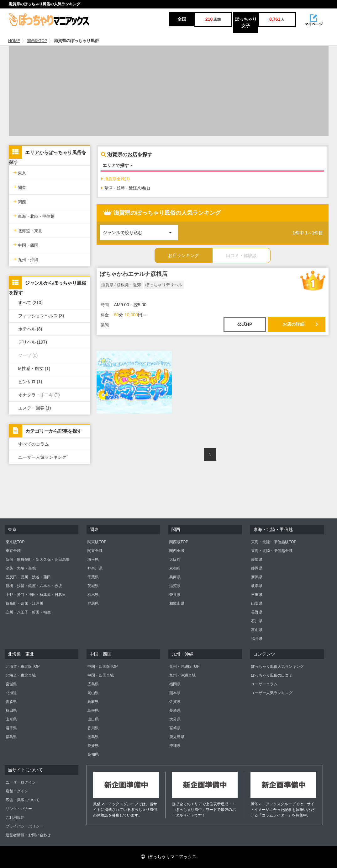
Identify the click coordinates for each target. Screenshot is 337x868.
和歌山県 (177, 603)
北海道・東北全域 (21, 675)
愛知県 (257, 560)
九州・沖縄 (26, 259)
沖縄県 (175, 746)
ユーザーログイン (21, 782)
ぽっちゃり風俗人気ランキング (277, 667)
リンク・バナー (19, 809)
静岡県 (257, 568)
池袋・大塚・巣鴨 (21, 568)
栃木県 (93, 595)
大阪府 (175, 560)
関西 (20, 201)
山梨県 (257, 603)
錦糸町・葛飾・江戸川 (24, 603)
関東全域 (95, 551)
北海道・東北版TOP (23, 667)
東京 (20, 172)
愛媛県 (93, 746)
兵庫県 (175, 577)
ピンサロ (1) (30, 382)
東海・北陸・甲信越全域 (272, 551)
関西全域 (177, 551)
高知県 (93, 754)
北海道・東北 (28, 230)
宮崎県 (175, 728)
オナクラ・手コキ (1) (39, 395)
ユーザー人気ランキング (42, 457)
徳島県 (93, 737)
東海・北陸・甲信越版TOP (274, 542)
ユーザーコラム (264, 684)
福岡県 (175, 684)
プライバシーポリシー (24, 826)
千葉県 (93, 577)
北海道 (11, 693)
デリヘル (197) (33, 342)
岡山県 (93, 693)
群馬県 (93, 603)
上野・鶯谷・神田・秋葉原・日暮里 (36, 595)
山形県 (11, 719)
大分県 (175, 719)
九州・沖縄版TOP (184, 667)
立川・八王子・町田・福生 (28, 612)
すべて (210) (31, 303)
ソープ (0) (28, 355)
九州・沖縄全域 (182, 675)
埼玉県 (93, 560)
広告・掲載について (23, 800)
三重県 (257, 595)
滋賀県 (175, 586)
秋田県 (11, 710)
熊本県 (175, 693)
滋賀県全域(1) (116, 179)
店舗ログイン (17, 791)
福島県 (11, 737)
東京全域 (13, 551)
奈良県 (175, 595)
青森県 (11, 702)
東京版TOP (15, 542)
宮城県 (11, 684)
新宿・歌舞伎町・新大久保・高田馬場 (38, 560)
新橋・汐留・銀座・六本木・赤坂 (34, 586)
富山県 (257, 630)
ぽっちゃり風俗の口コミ (272, 675)
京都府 (175, 568)
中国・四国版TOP (103, 667)
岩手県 (11, 728)
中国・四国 (26, 245)
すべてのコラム (34, 444)
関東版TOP (97, 542)
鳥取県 (93, 702)
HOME (14, 41)
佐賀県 (175, 702)
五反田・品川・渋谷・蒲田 (28, 577)
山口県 (93, 719)
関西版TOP (37, 41)
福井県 (257, 639)
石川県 (257, 621)
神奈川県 (95, 568)
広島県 (93, 684)
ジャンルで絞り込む (140, 230)
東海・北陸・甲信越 (34, 216)
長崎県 (175, 710)
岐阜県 (257, 586)
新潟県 (257, 577)
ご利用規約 (15, 817)
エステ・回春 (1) (35, 408)
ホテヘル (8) (30, 329)
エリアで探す (118, 165)
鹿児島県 (177, 737)
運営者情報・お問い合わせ (28, 835)
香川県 (93, 728)
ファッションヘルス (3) (41, 316)
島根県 (93, 710)
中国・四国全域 (101, 675)
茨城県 (93, 586)
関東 (20, 187)
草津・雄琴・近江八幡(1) (126, 188)
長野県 (257, 612)
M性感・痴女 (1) (34, 368)
